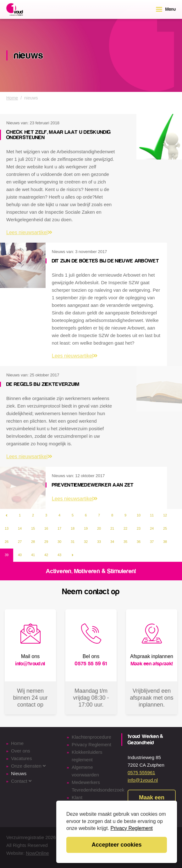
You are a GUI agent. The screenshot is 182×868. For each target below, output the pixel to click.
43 (59, 555)
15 (33, 528)
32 (86, 542)
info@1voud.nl (143, 780)
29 (46, 542)
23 (139, 528)
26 (7, 542)
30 (59, 542)
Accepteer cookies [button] (116, 845)
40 (20, 555)
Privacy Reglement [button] (132, 828)
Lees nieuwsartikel (29, 232)
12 (165, 515)
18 (73, 528)
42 (46, 555)
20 (99, 528)
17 (59, 528)
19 (86, 528)
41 (33, 555)
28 (33, 542)
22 (125, 528)
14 (20, 528)
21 (112, 528)
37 (152, 542)
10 (139, 515)
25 (165, 528)
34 (112, 542)
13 (7, 528)
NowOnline (37, 853)
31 (73, 542)
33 (99, 542)
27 (20, 542)
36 (139, 542)
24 (152, 528)
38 (165, 542)
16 (46, 528)
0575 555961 (141, 772)
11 (152, 515)
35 (125, 542)
